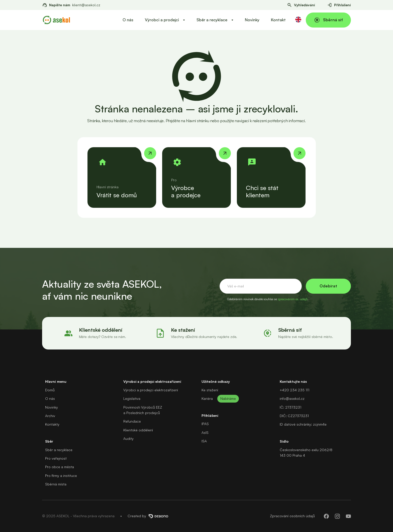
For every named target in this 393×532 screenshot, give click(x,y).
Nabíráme (228, 398)
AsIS (205, 432)
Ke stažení (210, 390)
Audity (128, 438)
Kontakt (278, 20)
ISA (204, 441)
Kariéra (207, 398)
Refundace (132, 421)
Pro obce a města (60, 467)
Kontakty (52, 424)
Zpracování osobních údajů (292, 516)
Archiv (50, 416)
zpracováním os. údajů (293, 299)
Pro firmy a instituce (61, 476)
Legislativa (132, 398)
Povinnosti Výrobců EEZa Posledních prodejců (143, 410)
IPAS (205, 424)
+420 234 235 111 (294, 390)
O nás (128, 20)
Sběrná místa (56, 484)
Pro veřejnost (56, 458)
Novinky (252, 20)
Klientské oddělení (138, 430)
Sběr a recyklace (59, 450)
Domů (50, 390)
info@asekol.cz (292, 398)
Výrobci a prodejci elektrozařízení (151, 390)
